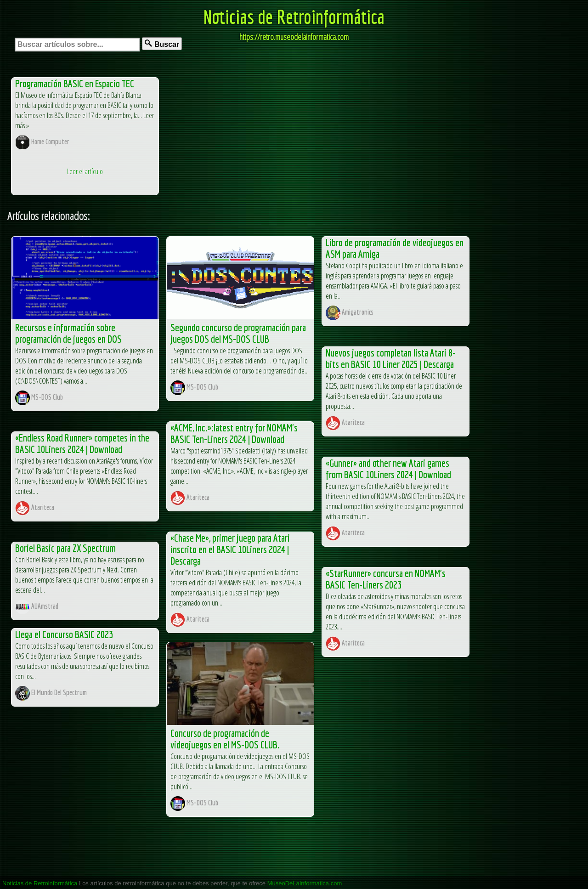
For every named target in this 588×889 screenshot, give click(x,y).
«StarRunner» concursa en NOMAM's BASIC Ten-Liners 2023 (386, 579)
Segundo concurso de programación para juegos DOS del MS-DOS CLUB (238, 333)
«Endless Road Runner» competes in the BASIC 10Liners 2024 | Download (82, 443)
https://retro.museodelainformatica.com (294, 37)
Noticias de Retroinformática (294, 17)
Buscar (162, 44)
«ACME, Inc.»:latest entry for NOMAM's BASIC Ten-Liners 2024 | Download (234, 433)
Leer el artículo (85, 171)
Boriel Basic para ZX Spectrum (65, 548)
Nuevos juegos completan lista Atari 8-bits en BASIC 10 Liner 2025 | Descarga (391, 358)
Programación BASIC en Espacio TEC (75, 83)
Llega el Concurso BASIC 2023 (64, 634)
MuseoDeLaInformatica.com (305, 883)
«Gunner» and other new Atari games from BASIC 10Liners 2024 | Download (388, 469)
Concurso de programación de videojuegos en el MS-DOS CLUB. (225, 739)
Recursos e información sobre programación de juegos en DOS (68, 333)
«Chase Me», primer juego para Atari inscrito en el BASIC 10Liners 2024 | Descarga (230, 549)
